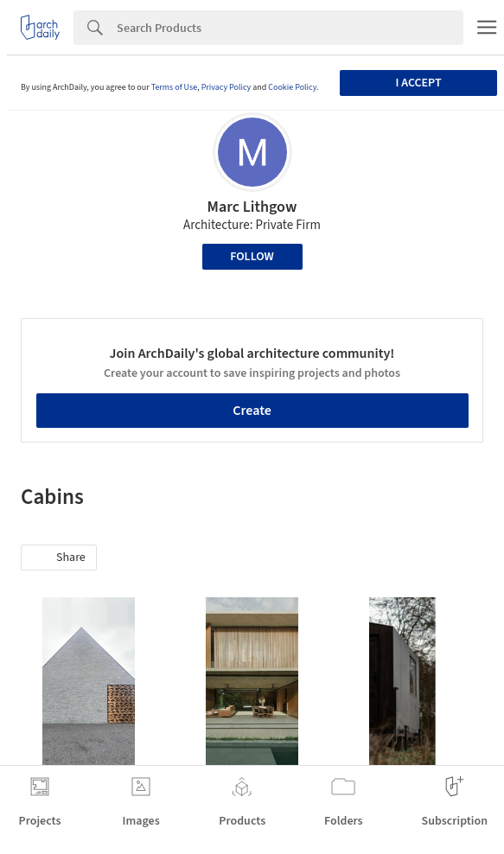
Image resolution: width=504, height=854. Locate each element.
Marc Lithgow (252, 207)
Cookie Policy (292, 87)
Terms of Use (175, 87)
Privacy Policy (226, 87)
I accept (418, 83)
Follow (252, 257)
